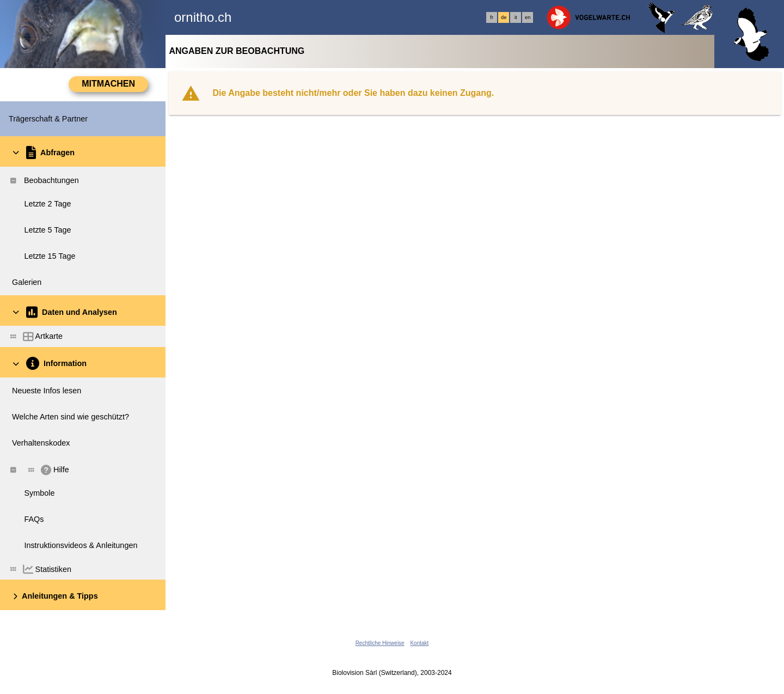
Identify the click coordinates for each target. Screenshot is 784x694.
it (516, 17)
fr (492, 17)
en (528, 17)
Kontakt (419, 643)
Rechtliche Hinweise (380, 643)
